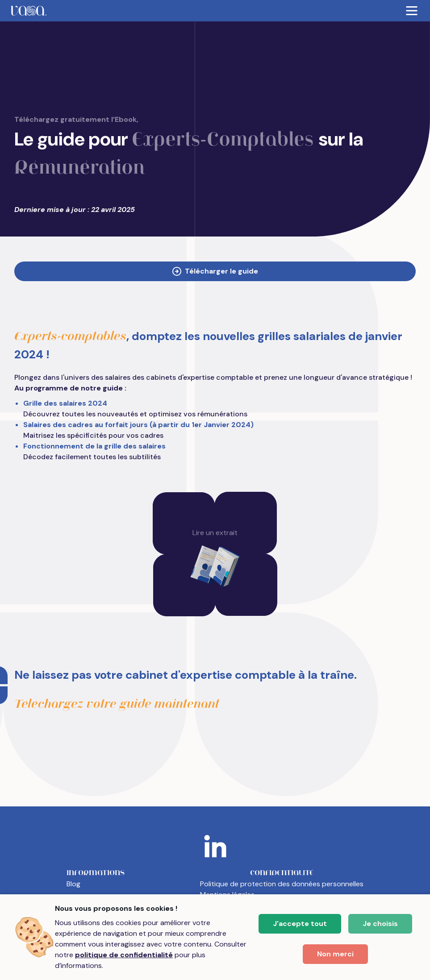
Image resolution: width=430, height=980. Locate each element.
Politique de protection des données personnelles (282, 884)
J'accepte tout (300, 924)
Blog (73, 884)
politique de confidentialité (124, 955)
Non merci (335, 954)
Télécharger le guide (215, 271)
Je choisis (380, 924)
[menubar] (215, 11)
